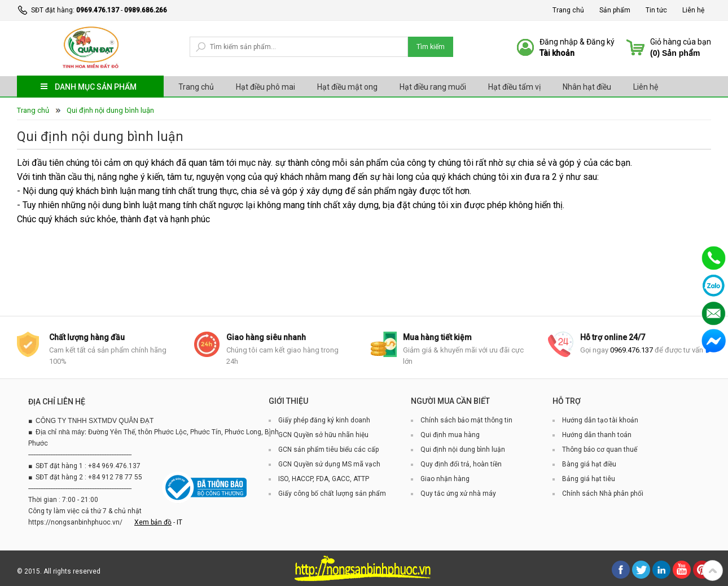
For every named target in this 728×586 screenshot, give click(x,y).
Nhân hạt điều (587, 87)
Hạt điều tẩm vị (514, 87)
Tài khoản (557, 53)
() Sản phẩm (675, 53)
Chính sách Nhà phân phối (603, 494)
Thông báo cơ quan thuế (600, 450)
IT (179, 522)
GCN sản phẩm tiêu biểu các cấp (328, 450)
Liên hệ (693, 10)
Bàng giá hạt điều (589, 464)
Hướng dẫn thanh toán (597, 435)
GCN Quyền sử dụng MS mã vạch (329, 464)
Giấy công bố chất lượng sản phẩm (332, 494)
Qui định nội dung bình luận (110, 110)
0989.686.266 (146, 10)
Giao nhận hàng (445, 479)
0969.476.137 (98, 10)
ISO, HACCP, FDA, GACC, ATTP (324, 479)
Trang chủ (568, 10)
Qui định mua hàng (450, 435)
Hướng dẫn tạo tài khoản (600, 420)
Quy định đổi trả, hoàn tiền (461, 464)
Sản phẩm (615, 10)
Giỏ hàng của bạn (681, 42)
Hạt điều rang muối (433, 87)
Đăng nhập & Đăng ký (577, 42)
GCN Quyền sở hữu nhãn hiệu (323, 435)
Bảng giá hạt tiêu (589, 479)
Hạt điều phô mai (266, 87)
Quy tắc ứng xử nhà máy (458, 494)
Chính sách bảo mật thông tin (466, 420)
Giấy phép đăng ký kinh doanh (324, 420)
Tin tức (656, 10)
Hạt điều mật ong (347, 87)
